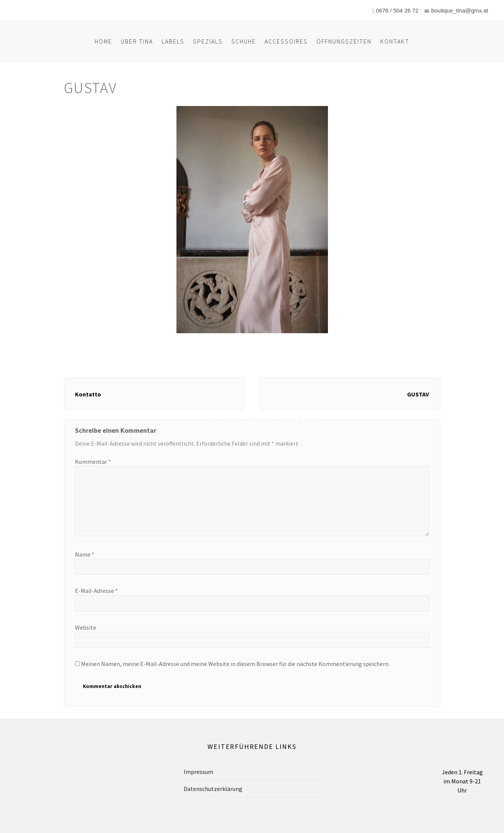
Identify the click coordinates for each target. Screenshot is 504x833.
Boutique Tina (252, 416)
